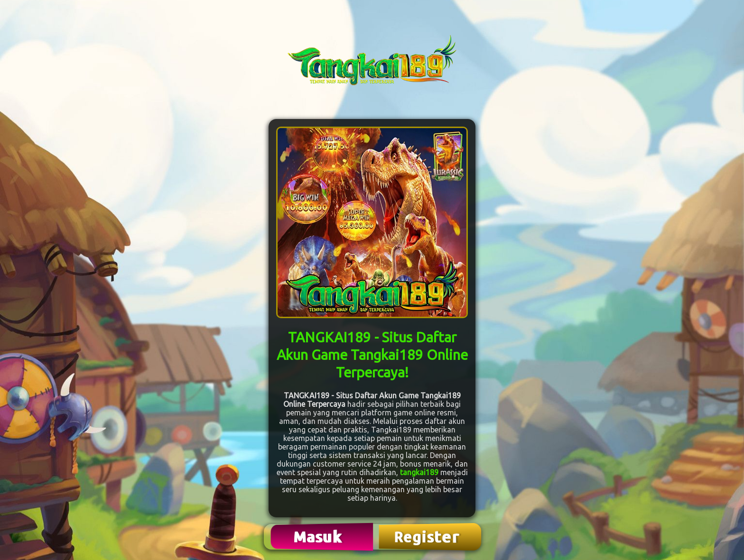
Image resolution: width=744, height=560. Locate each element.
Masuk (319, 537)
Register (428, 537)
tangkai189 (419, 472)
